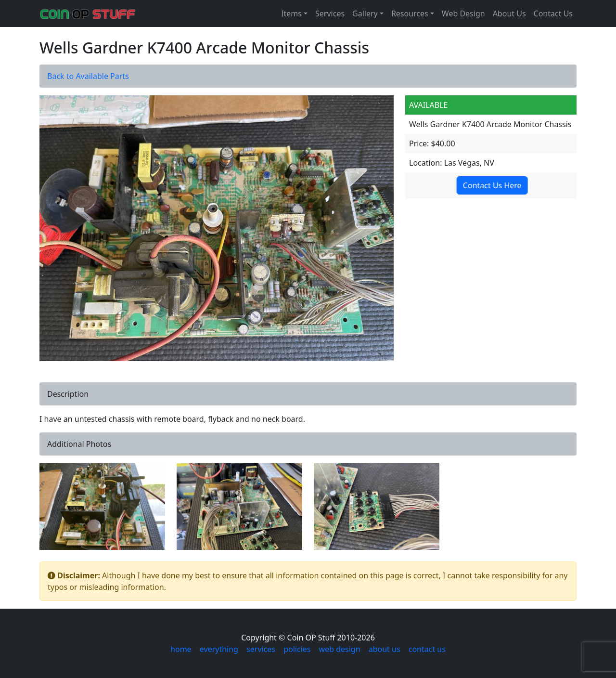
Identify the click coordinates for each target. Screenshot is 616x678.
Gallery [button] (365, 13)
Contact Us (553, 13)
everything (219, 649)
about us (385, 649)
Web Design (463, 13)
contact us (427, 649)
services (261, 649)
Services (330, 13)
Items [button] (291, 13)
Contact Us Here (492, 185)
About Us (509, 13)
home (181, 649)
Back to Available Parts (88, 76)
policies (297, 649)
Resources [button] (410, 13)
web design (340, 649)
